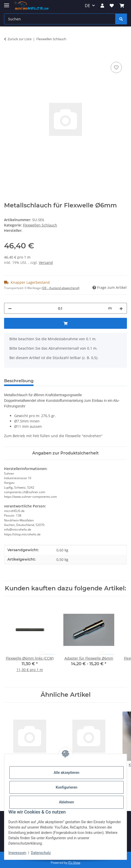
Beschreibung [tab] (19, 381)
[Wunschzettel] (112, 6)
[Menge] (60, 308)
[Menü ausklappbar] (7, 3)
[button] (102, 6)
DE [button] (87, 6)
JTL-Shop (74, 863)
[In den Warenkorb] (8, 55)
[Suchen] (60, 19)
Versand (46, 262)
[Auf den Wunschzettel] (116, 67)
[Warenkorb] (122, 6)
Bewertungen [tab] (56, 381)
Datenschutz (41, 853)
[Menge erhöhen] (121, 308)
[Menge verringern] (10, 308)
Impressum (17, 853)
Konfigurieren (66, 787)
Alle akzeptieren (66, 773)
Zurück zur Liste (20, 39)
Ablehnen (66, 802)
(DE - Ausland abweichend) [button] (61, 288)
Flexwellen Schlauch (40, 225)
